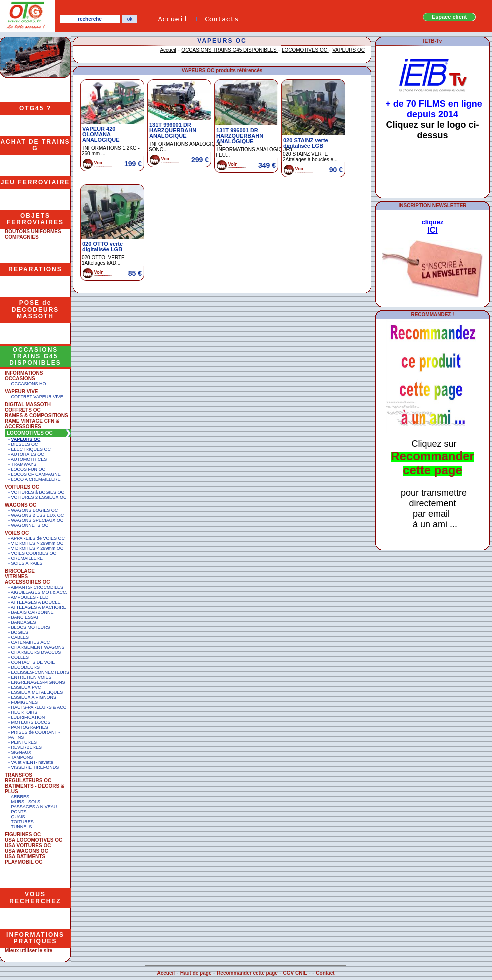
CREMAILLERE (27, 558)
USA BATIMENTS (25, 857)
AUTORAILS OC (28, 454)
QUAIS (18, 817)
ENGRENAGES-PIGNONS (38, 682)
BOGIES (20, 632)
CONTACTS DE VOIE (33, 662)
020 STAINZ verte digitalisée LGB (306, 143)
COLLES (20, 657)
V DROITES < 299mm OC (38, 548)
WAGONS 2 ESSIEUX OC (38, 515)
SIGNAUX (22, 752)
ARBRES (20, 797)
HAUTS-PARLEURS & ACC (39, 707)
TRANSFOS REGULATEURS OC (28, 778)
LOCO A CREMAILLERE (36, 479)
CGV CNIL (295, 973)
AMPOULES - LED (30, 597)
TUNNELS (21, 827)
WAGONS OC (21, 505)
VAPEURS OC (26, 439)
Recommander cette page (247, 973)
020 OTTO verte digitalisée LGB (103, 246)
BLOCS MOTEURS (31, 627)
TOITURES (22, 822)
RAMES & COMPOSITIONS (37, 415)
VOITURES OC (22, 487)
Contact (325, 973)
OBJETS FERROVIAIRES (35, 219)
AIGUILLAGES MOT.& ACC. (39, 592)
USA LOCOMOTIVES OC (34, 840)
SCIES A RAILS (27, 563)
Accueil (168, 50)
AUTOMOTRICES (29, 459)
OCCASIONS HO (29, 384)
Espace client (449, 17)
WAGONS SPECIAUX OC (38, 520)
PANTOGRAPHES (30, 727)
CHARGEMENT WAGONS (38, 647)
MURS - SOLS (26, 802)
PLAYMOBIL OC (24, 862)
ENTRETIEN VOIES (32, 677)
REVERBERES (27, 747)
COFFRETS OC (23, 410)
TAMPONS (22, 757)
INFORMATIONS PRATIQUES (35, 938)
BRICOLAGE (20, 571)
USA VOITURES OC (28, 846)
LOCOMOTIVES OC (30, 433)
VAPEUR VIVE (22, 391)
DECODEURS (26, 667)
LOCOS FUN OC (29, 469)
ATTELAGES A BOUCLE (36, 602)
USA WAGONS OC (27, 851)
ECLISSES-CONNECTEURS (41, 672)
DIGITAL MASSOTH (28, 404)
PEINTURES (24, 742)
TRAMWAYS (24, 464)
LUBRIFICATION (28, 717)
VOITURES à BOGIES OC (38, 492)
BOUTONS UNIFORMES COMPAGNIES (33, 234)
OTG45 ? (35, 108)
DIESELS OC (25, 444)
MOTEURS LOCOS (31, 722)
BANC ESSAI (25, 617)
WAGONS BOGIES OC (35, 510)
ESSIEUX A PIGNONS (34, 697)
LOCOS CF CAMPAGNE (36, 474)
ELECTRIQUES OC (31, 449)
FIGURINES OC (23, 835)
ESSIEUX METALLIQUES (37, 692)
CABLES (20, 637)
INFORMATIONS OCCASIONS (24, 376)
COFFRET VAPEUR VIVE (37, 397)
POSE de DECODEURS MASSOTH (36, 309)
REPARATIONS (35, 269)
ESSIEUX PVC (26, 687)
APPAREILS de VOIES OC (38, 538)
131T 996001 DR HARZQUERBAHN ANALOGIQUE (173, 130)
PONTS (19, 812)
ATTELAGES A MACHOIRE (39, 607)
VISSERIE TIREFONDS (35, 767)
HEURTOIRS (25, 712)
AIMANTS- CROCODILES (37, 587)
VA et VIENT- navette (32, 762)
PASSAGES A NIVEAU (34, 807)
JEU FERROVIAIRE (36, 182)
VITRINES (16, 577)
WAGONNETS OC (30, 525)
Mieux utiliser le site (29, 951)
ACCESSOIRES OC (28, 582)
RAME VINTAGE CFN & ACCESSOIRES (32, 424)
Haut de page (196, 973)
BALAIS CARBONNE (33, 612)
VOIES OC (17, 533)
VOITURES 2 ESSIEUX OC (39, 497)
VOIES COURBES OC (34, 553)
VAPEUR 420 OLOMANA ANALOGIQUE (101, 134)
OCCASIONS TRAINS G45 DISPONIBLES (35, 356)
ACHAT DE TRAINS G (35, 145)
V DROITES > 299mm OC (38, 543)
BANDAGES (24, 622)
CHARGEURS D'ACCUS (36, 652)
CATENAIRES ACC (31, 642)
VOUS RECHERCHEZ (35, 898)
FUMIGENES (25, 702)
